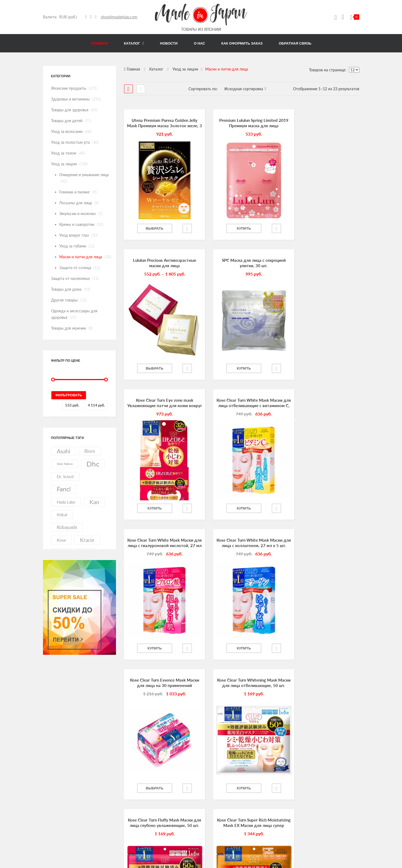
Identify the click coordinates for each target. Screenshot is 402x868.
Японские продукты (69, 88)
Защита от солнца (75, 268)
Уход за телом (64, 153)
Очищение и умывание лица (84, 175)
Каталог (156, 69)
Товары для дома (66, 289)
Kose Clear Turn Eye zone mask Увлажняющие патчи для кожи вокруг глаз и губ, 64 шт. (241, 263)
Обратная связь (217, 789)
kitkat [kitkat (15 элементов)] (62, 515)
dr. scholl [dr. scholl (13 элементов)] (65, 477)
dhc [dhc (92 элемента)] (93, 464)
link (93, 720)
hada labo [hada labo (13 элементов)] (66, 502)
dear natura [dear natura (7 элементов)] (65, 464)
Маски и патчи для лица (81, 257)
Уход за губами (73, 246)
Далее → (250, 676)
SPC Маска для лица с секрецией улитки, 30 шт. (160, 263)
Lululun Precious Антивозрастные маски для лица (323, 123)
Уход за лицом (64, 164)
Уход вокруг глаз (74, 235)
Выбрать (152, 228)
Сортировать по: (203, 89)
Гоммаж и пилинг (75, 192)
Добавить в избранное (182, 228)
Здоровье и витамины (70, 99)
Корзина (212, 829)
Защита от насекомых (70, 278)
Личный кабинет (218, 809)
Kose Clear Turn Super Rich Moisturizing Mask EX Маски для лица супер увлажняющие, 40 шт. (323, 543)
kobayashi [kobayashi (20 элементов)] (67, 527)
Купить (233, 228)
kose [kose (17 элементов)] (61, 540)
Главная (133, 69)
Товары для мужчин (69, 328)
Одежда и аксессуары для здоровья (334, 822)
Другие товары (64, 300)
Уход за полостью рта (70, 142)
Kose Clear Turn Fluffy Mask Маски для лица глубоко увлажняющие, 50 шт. (241, 543)
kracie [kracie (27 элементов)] (87, 540)
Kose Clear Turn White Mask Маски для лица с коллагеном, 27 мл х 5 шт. (241, 403)
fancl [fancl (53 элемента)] (64, 489)
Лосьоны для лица (76, 203)
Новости (212, 779)
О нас (210, 769)
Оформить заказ (218, 819)
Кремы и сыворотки (77, 224)
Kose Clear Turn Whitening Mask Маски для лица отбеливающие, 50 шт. (160, 543)
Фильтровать (69, 395)
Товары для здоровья (70, 110)
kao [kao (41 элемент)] (94, 502)
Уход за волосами (67, 131)
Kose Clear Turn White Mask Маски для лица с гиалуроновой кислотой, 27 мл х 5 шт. (160, 403)
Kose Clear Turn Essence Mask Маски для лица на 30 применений (323, 403)
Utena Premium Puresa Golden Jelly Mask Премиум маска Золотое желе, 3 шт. (160, 123)
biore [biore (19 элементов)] (90, 451)
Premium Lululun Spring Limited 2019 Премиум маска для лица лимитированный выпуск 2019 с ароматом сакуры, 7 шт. (242, 123)
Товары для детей (67, 121)
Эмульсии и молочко (77, 214)
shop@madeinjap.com (119, 17)
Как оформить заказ (221, 799)
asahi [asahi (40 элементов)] (64, 451)
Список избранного (220, 839)
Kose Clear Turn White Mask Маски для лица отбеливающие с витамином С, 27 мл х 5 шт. (323, 263)
